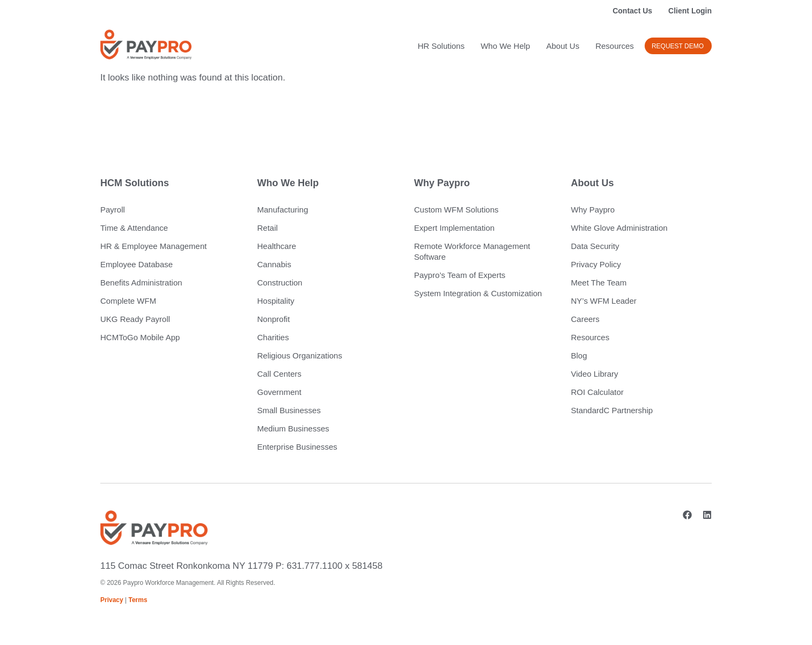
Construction (280, 283)
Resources (615, 46)
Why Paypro (593, 210)
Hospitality (276, 301)
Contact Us (632, 11)
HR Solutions (441, 46)
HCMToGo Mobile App (140, 337)
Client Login (690, 11)
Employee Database (136, 264)
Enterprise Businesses (297, 447)
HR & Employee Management (153, 246)
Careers (585, 319)
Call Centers (280, 374)
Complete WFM (128, 301)
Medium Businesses (293, 428)
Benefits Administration (141, 283)
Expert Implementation (454, 228)
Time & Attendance (134, 228)
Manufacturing (283, 210)
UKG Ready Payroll (135, 319)
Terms (138, 600)
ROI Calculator (597, 392)
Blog (579, 356)
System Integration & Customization (478, 293)
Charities (273, 337)
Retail (268, 228)
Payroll (113, 210)
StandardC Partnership (612, 410)
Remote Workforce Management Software (472, 251)
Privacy (112, 600)
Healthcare (277, 246)
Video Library (595, 374)
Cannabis (274, 264)
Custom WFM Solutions (456, 210)
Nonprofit (274, 319)
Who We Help (505, 46)
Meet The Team (599, 283)
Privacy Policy (596, 264)
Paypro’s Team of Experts (460, 275)
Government (280, 392)
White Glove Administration (619, 228)
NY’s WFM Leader (604, 301)
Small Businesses (289, 410)
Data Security (595, 246)
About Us (563, 46)
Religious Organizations (300, 356)
